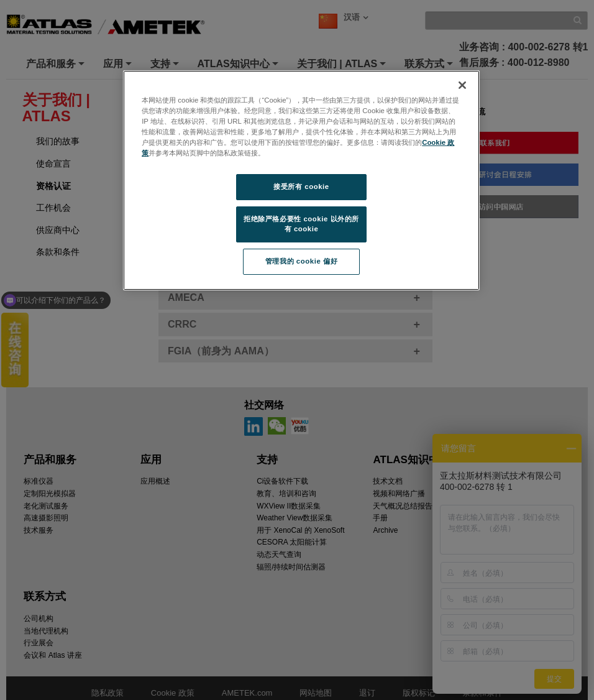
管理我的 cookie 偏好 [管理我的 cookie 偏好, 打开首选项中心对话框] (301, 261)
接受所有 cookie (301, 187)
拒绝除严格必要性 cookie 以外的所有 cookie (301, 224)
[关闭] (462, 85)
